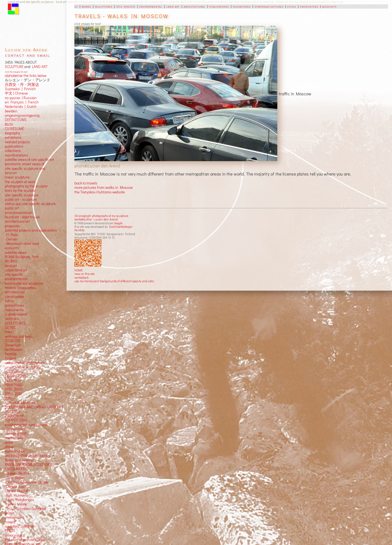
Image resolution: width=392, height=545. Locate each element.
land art (173, 6)
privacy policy (15, 535)
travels (10, 522)
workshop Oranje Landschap (27, 456)
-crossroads (14, 438)
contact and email (27, 55)
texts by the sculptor (20, 190)
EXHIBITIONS (16, 376)
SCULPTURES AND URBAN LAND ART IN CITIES (34, 409)
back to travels (86, 183)
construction (14, 297)
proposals (12, 226)
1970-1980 (13, 381)
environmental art (19, 213)
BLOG (9, 124)
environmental (151, 6)
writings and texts (19, 336)
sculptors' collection (20, 526)
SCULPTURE (14, 67)
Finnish (29, 89)
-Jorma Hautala (17, 491)
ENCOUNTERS (16, 469)
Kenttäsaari (14, 349)
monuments (14, 310)
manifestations (17, 155)
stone (9, 447)
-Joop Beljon (15, 478)
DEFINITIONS (16, 120)
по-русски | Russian (21, 98)
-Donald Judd (15, 486)
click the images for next (16, 72)
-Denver (11, 239)
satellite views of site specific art (29, 160)
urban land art (16, 270)
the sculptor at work (20, 182)
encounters (309, 6)
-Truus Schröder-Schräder (25, 509)
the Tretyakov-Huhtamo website (100, 192)
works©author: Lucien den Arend (96, 219)
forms (9, 301)
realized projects (17, 142)
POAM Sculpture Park (22, 257)
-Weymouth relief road (22, 244)
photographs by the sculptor (26, 186)
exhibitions (242, 6)
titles (9, 332)
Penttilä (79, 230)
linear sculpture (17, 177)
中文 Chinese (16, 93)
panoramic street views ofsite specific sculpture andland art (25, 168)
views (22, 252)
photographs (15, 517)
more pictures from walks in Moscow (104, 187)
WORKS (11, 261)
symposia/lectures (269, 6)
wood (9, 442)
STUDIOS (12, 341)
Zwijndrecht (14, 416)
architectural (195, 6)
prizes (10, 513)
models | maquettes (20, 288)
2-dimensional (16, 314)
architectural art (17, 221)
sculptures (104, 6)
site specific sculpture (22, 195)
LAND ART (39, 67)
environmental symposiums (26, 425)
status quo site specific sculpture (30, 204)
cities (292, 6)
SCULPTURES (15, 323)
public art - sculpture (21, 199)
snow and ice (15, 451)
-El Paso (11, 235)
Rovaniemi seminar (20, 460)
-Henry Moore (16, 504)
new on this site (85, 274)
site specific (126, 6)
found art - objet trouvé (22, 217)
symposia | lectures (20, 403)
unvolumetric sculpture (23, 367)
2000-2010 (13, 394)
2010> (9, 398)
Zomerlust (13, 345)
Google (118, 223)
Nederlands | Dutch (21, 106)
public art (12, 208)
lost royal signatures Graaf (25, 540)
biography (12, 133)
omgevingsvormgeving (22, 115)
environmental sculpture (24, 283)
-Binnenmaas (16, 429)
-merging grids (16, 433)
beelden (11, 111)
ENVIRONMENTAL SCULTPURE (28, 465)
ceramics (12, 319)
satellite (11, 252)
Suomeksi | (14, 89)
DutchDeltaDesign (121, 227)
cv (76, 6)
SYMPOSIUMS (16, 420)
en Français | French (22, 102)
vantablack (81, 278)
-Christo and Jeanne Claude (27, 482)
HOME (79, 270)
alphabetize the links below (26, 76)
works (86, 6)
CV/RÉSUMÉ (14, 129)
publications (219, 6)
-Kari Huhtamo (17, 495)
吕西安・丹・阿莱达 (22, 85)
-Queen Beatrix (17, 473)
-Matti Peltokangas (20, 500)
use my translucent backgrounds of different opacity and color (114, 281)
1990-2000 (14, 389)
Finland (11, 358)
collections (13, 151)
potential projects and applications (31, 230)
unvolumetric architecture (25, 363)
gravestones (14, 305)
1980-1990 (13, 385)
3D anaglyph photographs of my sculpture (101, 216)
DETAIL (10, 327)
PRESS (10, 531)
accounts (329, 6)
